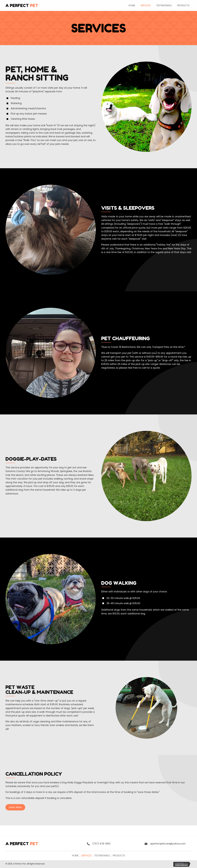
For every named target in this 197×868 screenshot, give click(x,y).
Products (119, 856)
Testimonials (102, 856)
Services (86, 856)
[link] (132, 5)
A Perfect (22, 5)
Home (75, 856)
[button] (15, 807)
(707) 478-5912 (101, 844)
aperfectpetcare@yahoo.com (168, 844)
